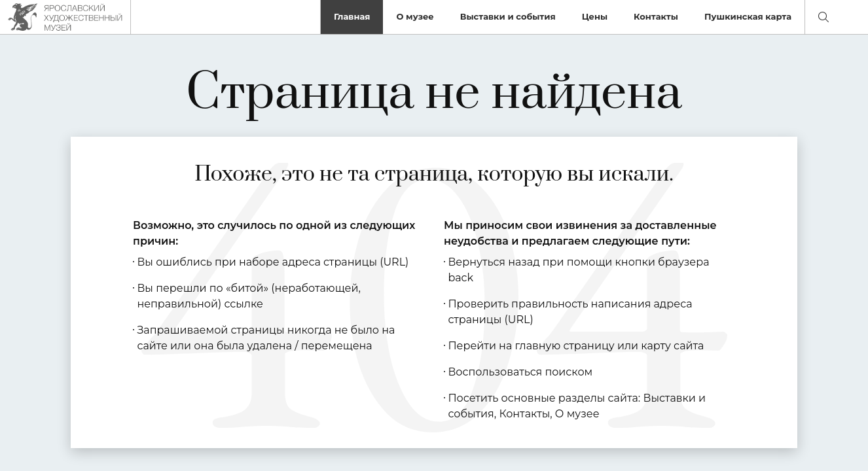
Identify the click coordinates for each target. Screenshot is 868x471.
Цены (595, 16)
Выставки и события (508, 16)
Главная (352, 16)
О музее (415, 16)
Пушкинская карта (748, 16)
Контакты (656, 16)
